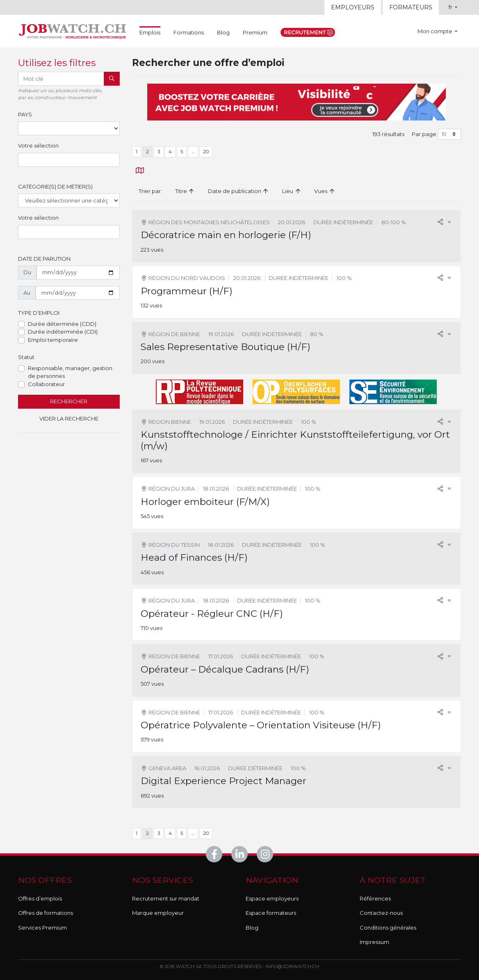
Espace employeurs (272, 898)
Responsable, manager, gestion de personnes (70, 372)
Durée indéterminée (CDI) (63, 332)
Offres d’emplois (40, 898)
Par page (424, 134)
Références (375, 898)
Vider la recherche (69, 418)
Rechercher (69, 401)
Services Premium (42, 928)
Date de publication (238, 191)
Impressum (374, 942)
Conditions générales (388, 928)
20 (206, 152)
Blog (223, 32)
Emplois (150, 32)
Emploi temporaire (53, 340)
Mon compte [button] (436, 31)
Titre (185, 191)
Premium (255, 32)
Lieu (292, 191)
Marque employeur (158, 913)
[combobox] (69, 160)
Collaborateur (46, 384)
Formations (189, 32)
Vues (325, 191)
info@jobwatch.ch (292, 966)
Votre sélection (38, 146)
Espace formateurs (271, 913)
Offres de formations (46, 913)
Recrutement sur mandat (166, 898)
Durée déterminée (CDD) (62, 324)
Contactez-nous (381, 913)
